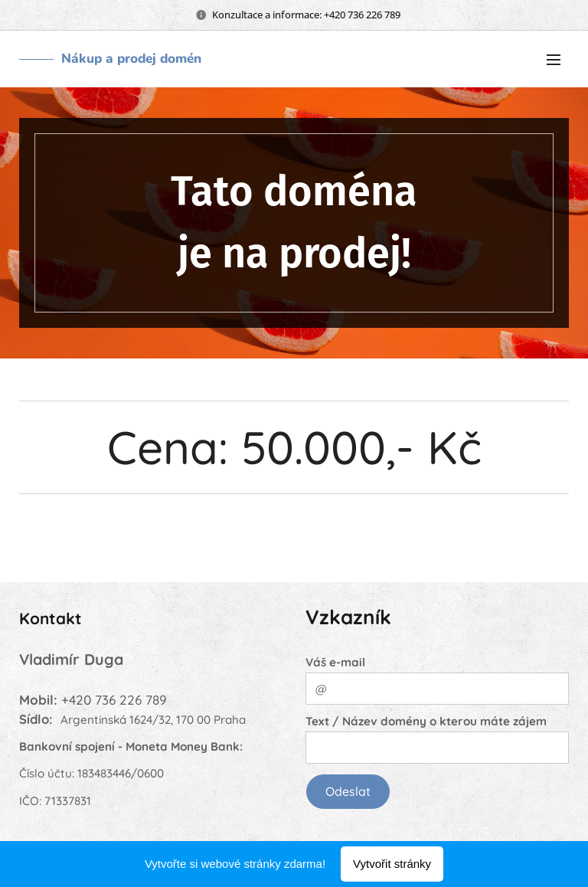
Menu (554, 60)
